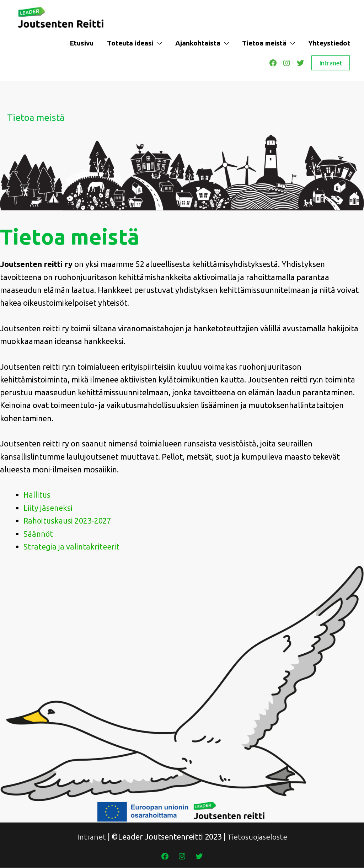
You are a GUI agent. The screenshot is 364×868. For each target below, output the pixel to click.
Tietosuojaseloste (258, 837)
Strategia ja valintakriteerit (71, 547)
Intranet (331, 63)
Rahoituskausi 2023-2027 (68, 521)
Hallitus (37, 495)
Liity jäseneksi (48, 508)
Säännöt (38, 534)
